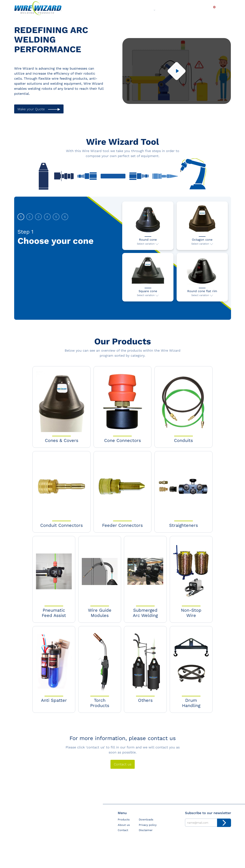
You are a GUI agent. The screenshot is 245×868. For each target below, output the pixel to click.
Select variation (146, 246)
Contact (170, 10)
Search (225, 10)
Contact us (123, 770)
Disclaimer (146, 836)
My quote (212, 10)
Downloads (193, 10)
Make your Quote (31, 109)
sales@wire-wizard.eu (29, 850)
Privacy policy (148, 830)
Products (124, 10)
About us (146, 10)
